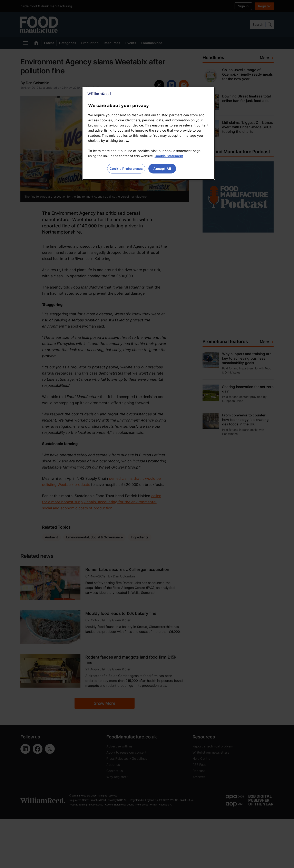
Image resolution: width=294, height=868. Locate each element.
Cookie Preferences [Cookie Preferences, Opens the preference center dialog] (126, 169)
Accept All (162, 169)
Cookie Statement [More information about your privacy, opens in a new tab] (169, 156)
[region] (148, 133)
